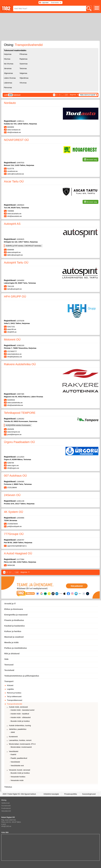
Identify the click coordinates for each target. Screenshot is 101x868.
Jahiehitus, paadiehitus (18, 729)
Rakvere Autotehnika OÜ (20, 364)
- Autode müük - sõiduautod (20, 717)
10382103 (20, 345)
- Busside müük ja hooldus (20, 721)
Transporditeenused (15, 700)
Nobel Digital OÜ (14, 794)
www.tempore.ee (14, 432)
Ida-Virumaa (9, 64)
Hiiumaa (7, 59)
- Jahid (12, 732)
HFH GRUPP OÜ (15, 296)
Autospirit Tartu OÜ (16, 263)
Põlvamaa (23, 54)
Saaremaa (24, 64)
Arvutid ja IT (10, 604)
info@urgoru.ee (13, 468)
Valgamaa (23, 73)
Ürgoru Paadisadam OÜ (19, 442)
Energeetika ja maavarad (16, 615)
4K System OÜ (13, 512)
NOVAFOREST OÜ (16, 140)
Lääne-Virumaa (10, 78)
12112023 (20, 457)
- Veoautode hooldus (17, 777)
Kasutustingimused (89, 794)
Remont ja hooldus (14, 693)
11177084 (20, 559)
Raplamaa (23, 59)
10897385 (20, 394)
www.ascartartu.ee (14, 214)
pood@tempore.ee (14, 434)
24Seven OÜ (12, 495)
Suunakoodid (6, 806)
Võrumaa (23, 83)
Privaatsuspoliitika (71, 794)
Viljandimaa (24, 78)
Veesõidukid (14, 751)
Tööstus (8, 787)
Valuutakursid (6, 811)
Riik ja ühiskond (12, 654)
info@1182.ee (6, 826)
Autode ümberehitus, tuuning (20, 725)
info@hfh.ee (12, 332)
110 (66, 95)
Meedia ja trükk (11, 642)
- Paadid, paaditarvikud (18, 758)
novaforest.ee (12, 171)
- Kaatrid (13, 754)
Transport (9, 681)
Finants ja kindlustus (14, 620)
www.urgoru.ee (13, 465)
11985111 (20, 121)
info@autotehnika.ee (15, 405)
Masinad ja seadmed (14, 637)
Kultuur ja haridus (13, 631)
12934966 (20, 518)
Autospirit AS (12, 224)
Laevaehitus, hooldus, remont (20, 740)
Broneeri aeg (92, 160)
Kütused (10, 685)
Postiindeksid (6, 808)
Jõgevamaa (8, 73)
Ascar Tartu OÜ (14, 181)
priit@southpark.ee (14, 526)
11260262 (20, 419)
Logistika (10, 689)
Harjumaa (8, 54)
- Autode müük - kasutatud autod (22, 710)
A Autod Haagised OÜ (18, 553)
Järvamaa (8, 68)
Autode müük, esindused (18, 707)
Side (6, 659)
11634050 (20, 280)
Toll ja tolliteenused (14, 697)
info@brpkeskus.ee (15, 357)
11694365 (20, 482)
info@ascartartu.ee (14, 216)
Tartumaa (23, 68)
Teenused (9, 665)
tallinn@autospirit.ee (15, 255)
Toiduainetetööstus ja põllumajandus (22, 676)
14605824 (20, 205)
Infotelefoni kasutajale (51, 794)
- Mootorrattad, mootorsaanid (21, 747)
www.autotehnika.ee (15, 403)
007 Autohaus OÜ (15, 476)
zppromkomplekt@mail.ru (17, 546)
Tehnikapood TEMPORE (20, 413)
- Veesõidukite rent (17, 766)
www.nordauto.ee (14, 130)
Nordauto (10, 103)
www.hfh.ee (12, 329)
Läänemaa (8, 83)
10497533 (20, 163)
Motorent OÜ (12, 339)
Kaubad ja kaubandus (15, 626)
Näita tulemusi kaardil (88, 95)
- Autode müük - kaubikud (19, 714)
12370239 (20, 321)
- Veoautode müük (17, 780)
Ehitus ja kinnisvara (14, 609)
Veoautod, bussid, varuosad (19, 770)
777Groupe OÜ (14, 534)
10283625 (20, 239)
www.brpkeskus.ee (14, 354)
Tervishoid (9, 670)
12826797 (20, 540)
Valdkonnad (5, 803)
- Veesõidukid (15, 762)
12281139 (20, 501)
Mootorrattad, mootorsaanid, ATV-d (22, 744)
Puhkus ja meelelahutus (16, 648)
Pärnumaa (8, 88)
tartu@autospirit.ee (14, 289)
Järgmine (73, 95)
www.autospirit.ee (14, 252)
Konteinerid (13, 737)
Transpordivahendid (14, 704)
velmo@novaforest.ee (16, 174)
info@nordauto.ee (14, 132)
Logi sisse (45, 3)
